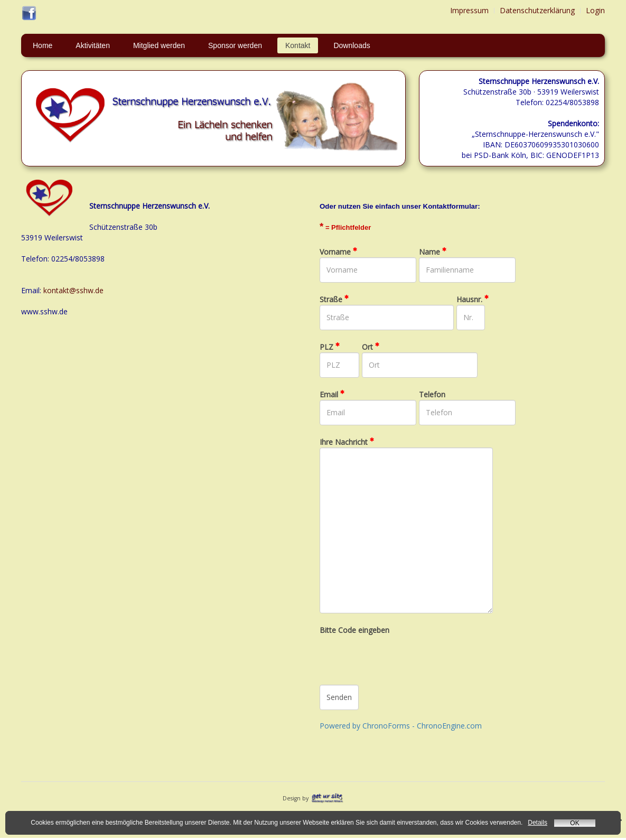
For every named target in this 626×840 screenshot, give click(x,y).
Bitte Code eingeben (354, 630)
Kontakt (298, 45)
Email (332, 394)
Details (538, 823)
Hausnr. (473, 299)
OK (574, 823)
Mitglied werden (159, 45)
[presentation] (400, 656)
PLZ (330, 347)
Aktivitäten (93, 45)
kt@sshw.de (83, 290)
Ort (371, 347)
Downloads (352, 45)
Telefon (432, 394)
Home (43, 45)
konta (53, 290)
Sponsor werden (235, 45)
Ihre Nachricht (347, 442)
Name (433, 252)
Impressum (469, 10)
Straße (334, 299)
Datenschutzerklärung (537, 10)
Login (595, 10)
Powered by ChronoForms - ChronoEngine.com (401, 726)
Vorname (338, 252)
